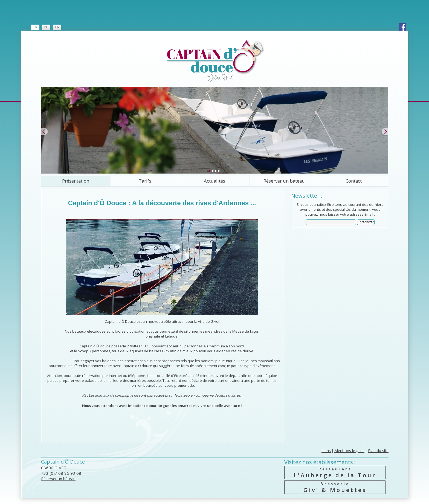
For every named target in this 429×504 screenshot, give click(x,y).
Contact (354, 181)
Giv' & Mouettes (335, 487)
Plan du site (378, 451)
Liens (326, 451)
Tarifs (145, 181)
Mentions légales (349, 451)
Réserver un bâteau (58, 479)
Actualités (215, 181)
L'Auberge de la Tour (335, 472)
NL (46, 27)
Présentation (76, 181)
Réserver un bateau (284, 181)
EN (57, 27)
